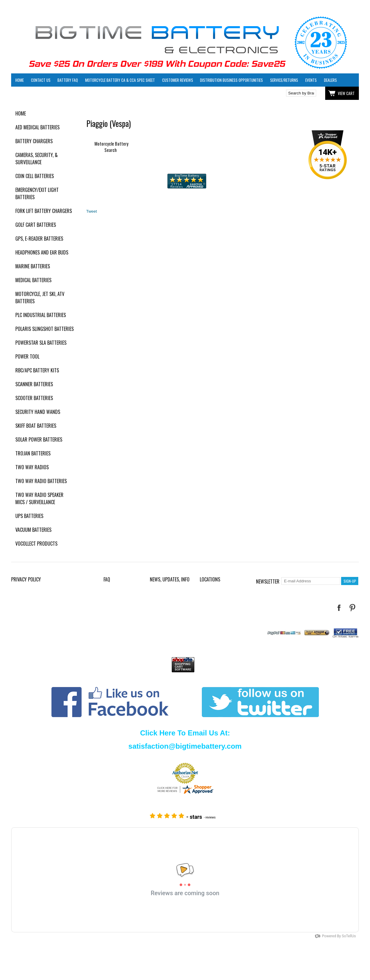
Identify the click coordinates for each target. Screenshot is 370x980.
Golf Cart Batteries (36, 225)
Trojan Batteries (33, 453)
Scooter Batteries (34, 398)
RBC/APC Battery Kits (37, 370)
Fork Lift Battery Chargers (44, 211)
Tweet (92, 211)
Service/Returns (284, 80)
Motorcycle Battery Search (111, 147)
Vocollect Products (36, 544)
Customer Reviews (178, 80)
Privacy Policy (26, 579)
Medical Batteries (33, 280)
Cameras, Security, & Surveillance (37, 159)
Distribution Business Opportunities (231, 80)
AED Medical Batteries (37, 127)
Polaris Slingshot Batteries (45, 329)
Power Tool (27, 356)
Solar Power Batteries (39, 439)
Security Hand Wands (38, 412)
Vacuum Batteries (33, 530)
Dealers (330, 80)
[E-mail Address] (311, 581)
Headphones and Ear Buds (42, 252)
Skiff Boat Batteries (36, 426)
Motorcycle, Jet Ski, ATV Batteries (40, 297)
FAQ (107, 579)
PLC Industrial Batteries (41, 315)
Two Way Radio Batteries (41, 481)
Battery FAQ (68, 80)
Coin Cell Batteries (35, 176)
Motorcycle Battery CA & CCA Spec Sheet (120, 80)
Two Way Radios (32, 467)
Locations (210, 579)
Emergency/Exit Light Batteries (37, 193)
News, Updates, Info (170, 579)
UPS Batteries (29, 516)
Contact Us (41, 80)
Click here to (33, 93)
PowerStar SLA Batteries (41, 343)
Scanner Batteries (34, 384)
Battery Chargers (34, 141)
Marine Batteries (33, 266)
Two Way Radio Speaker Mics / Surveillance (39, 498)
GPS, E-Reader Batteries (39, 239)
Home (20, 80)
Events (311, 80)
